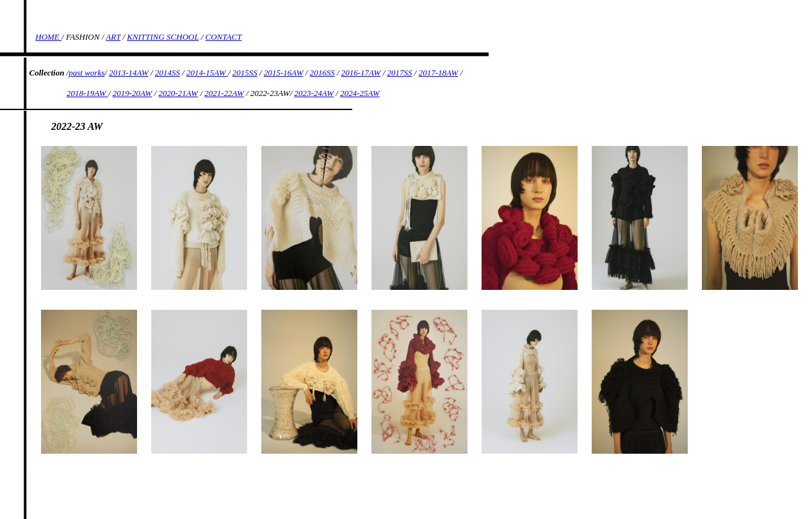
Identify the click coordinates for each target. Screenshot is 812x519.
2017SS (400, 73)
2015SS (245, 73)
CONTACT (224, 37)
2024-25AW (360, 93)
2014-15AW (207, 73)
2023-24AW (314, 93)
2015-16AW (284, 73)
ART (113, 37)
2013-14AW (129, 73)
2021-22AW (224, 93)
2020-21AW (179, 93)
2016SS (322, 73)
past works (86, 73)
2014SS (167, 73)
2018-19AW (87, 93)
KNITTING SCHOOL (163, 37)
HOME (48, 37)
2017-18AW (439, 73)
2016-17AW (361, 73)
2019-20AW (133, 93)
